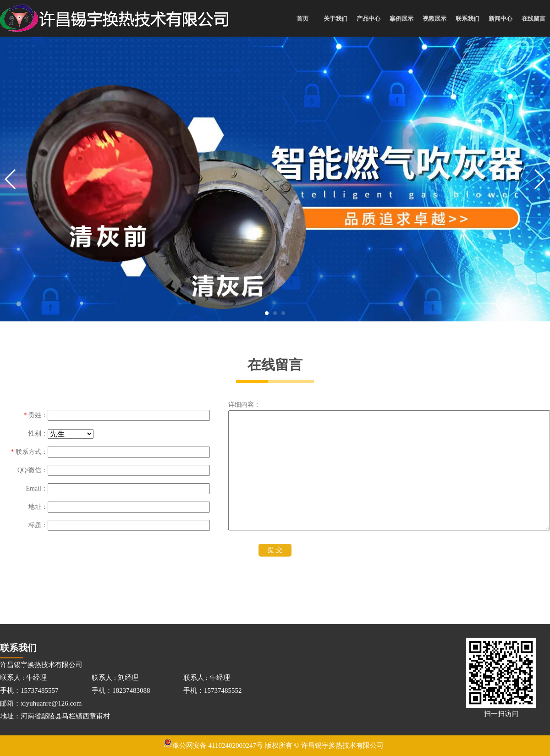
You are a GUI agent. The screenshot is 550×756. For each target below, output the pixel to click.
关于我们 (335, 19)
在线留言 (533, 19)
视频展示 (434, 19)
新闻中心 (500, 19)
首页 (302, 19)
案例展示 (401, 19)
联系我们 (467, 19)
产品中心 (368, 19)
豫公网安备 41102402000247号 (213, 745)
